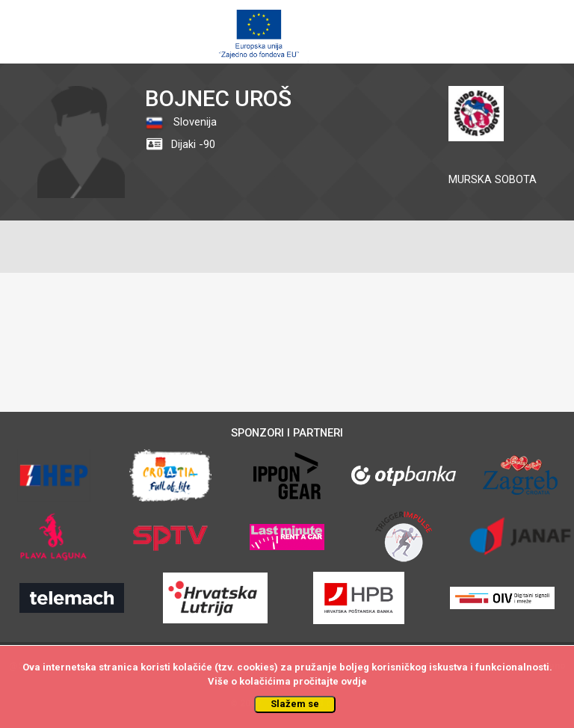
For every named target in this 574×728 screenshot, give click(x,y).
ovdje (354, 681)
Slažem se (295, 704)
